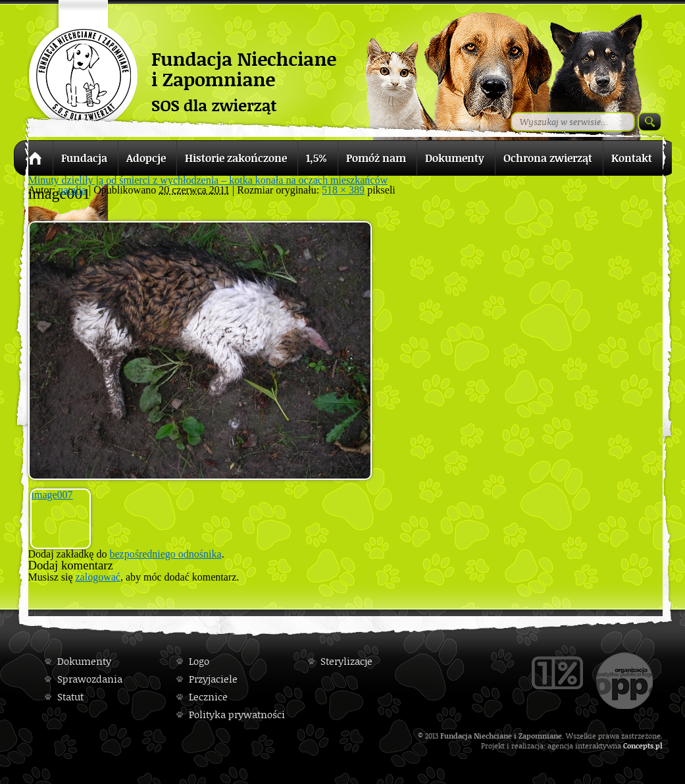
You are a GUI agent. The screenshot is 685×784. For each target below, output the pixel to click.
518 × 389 (343, 190)
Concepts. (639, 745)
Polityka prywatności (237, 715)
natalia (72, 190)
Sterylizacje (346, 661)
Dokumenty (84, 661)
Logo (199, 661)
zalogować (98, 577)
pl (659, 745)
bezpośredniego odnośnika (165, 554)
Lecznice (208, 697)
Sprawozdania (90, 679)
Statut (70, 697)
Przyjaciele (213, 679)
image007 (52, 495)
